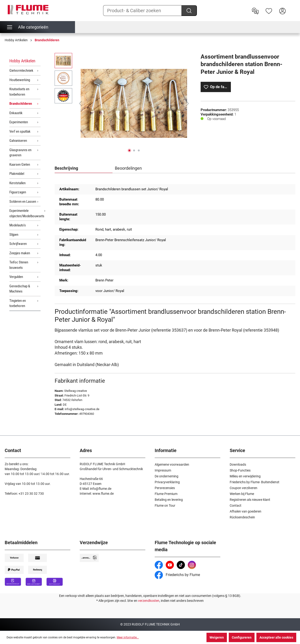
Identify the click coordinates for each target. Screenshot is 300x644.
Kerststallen (17, 183)
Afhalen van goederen (246, 511)
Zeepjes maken (20, 253)
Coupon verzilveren (244, 488)
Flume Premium (166, 494)
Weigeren (217, 637)
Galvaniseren (18, 141)
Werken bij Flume (242, 494)
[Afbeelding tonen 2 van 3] (134, 150)
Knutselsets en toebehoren (19, 92)
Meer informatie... (128, 637)
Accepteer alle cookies (276, 637)
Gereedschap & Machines (20, 289)
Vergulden (16, 277)
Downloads (238, 464)
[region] (123, 103)
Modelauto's (18, 225)
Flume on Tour (165, 505)
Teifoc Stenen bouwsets (19, 265)
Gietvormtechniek (21, 71)
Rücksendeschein (242, 517)
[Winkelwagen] (292, 7)
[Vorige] (80, 103)
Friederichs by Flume (177, 575)
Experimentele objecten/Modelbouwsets (25, 213)
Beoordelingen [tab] (128, 168)
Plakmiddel (17, 174)
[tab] (84, 168)
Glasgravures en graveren (20, 153)
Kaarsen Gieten (20, 165)
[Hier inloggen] (282, 11)
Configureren (242, 637)
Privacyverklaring (167, 482)
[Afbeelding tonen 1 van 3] (129, 150)
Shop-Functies (240, 470)
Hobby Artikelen (22, 61)
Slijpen (14, 235)
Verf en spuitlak (20, 131)
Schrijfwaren (18, 244)
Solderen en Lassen (23, 202)
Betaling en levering (169, 500)
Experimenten (19, 122)
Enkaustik (16, 113)
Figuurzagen (18, 192)
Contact (236, 505)
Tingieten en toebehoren (18, 303)
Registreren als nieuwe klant (250, 500)
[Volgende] (187, 103)
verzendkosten (149, 601)
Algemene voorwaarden (172, 464)
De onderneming (167, 476)
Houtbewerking (20, 80)
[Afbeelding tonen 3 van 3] (139, 150)
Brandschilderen (21, 104)
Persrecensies (165, 488)
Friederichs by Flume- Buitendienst (255, 482)
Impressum (163, 470)
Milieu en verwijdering (245, 476)
